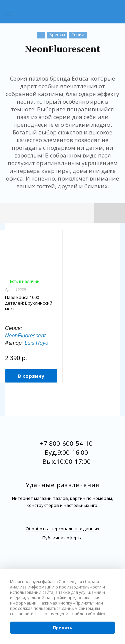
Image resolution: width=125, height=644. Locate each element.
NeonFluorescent (25, 336)
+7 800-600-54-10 (66, 443)
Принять (63, 628)
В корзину (31, 376)
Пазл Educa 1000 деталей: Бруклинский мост (29, 303)
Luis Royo (36, 343)
